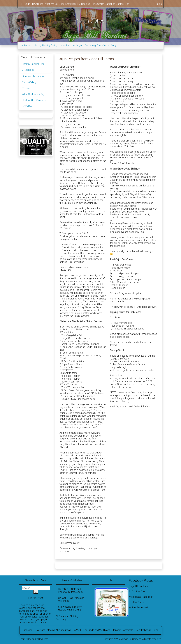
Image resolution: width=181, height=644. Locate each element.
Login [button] (158, 4)
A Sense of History (31, 45)
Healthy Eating (50, 45)
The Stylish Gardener (104, 4)
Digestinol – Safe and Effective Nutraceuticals (71, 591)
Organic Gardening (86, 45)
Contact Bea (123, 4)
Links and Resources (33, 76)
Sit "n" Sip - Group (138, 592)
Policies (26, 88)
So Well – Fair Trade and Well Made (71, 599)
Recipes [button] (86, 4)
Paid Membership (141, 608)
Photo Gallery (29, 82)
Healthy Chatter (137, 602)
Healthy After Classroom (35, 100)
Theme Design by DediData (34, 639)
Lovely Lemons (67, 45)
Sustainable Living (106, 45)
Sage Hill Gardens (34, 4)
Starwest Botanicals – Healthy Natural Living (70, 608)
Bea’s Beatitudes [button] (69, 4)
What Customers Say (33, 94)
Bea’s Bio (27, 106)
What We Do (51, 4)
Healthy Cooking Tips (33, 64)
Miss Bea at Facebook (141, 597)
